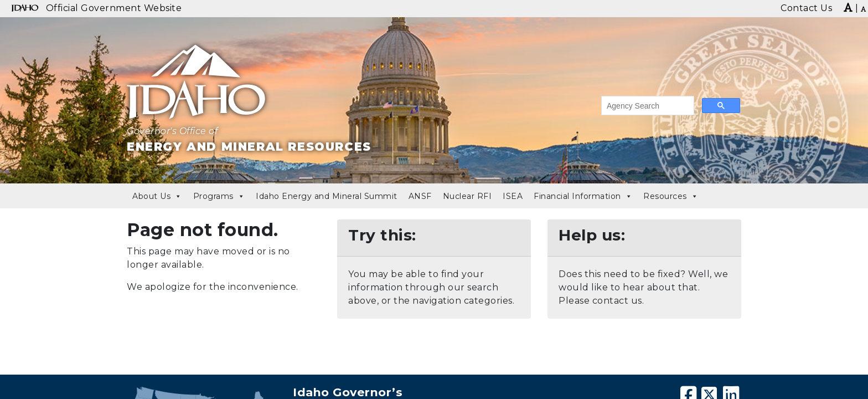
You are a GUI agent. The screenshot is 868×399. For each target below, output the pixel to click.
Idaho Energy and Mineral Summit (327, 196)
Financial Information (583, 196)
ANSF (420, 196)
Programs (219, 196)
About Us (157, 196)
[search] (647, 106)
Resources (671, 196)
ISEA (513, 196)
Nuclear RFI (467, 196)
